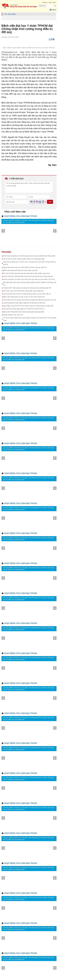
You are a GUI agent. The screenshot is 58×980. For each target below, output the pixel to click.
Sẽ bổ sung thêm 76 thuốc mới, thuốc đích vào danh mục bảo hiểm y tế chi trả (29, 279)
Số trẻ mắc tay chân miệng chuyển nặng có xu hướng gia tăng (24, 259)
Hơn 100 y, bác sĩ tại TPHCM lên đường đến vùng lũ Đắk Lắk (23, 291)
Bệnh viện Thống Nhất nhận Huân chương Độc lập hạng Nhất (24, 312)
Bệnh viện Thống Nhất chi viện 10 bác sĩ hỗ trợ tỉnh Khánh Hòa (24, 297)
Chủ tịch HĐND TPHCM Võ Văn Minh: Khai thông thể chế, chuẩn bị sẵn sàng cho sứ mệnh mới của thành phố (28, 221)
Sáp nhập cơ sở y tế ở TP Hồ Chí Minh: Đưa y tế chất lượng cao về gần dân (28, 306)
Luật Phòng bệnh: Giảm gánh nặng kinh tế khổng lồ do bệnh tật (24, 303)
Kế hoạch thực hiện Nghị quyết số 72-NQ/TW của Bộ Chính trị (24, 309)
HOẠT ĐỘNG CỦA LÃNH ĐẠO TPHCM (21, 216)
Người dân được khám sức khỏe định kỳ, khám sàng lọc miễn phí (25, 267)
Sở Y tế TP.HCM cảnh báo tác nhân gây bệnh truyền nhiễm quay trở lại (27, 273)
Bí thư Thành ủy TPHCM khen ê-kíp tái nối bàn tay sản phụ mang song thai (28, 276)
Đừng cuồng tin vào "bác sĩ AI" (13, 315)
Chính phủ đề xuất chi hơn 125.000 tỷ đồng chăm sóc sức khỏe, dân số (27, 294)
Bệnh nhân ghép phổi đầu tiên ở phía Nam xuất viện (20, 270)
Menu (53, 10)
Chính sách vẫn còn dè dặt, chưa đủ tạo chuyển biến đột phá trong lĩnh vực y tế (30, 300)
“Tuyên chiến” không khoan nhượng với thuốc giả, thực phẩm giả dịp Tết (27, 288)
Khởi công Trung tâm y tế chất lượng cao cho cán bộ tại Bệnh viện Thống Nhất (29, 256)
